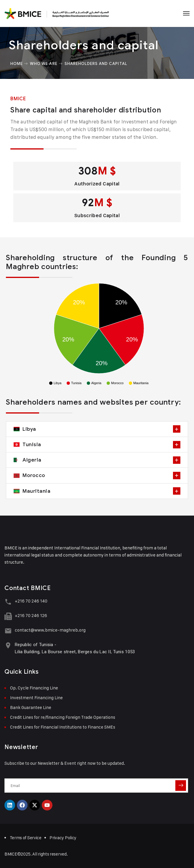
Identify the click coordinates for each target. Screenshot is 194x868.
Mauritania (36, 491)
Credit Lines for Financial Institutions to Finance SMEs (63, 727)
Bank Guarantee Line (31, 707)
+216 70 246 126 (31, 615)
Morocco (34, 475)
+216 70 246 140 (31, 601)
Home (17, 63)
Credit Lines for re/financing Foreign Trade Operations (63, 717)
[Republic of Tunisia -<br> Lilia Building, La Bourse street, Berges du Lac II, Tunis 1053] (8, 645)
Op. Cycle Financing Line (34, 688)
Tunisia (32, 444)
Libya (29, 429)
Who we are (44, 63)
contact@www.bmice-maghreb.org (50, 630)
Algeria (32, 460)
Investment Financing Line (36, 698)
